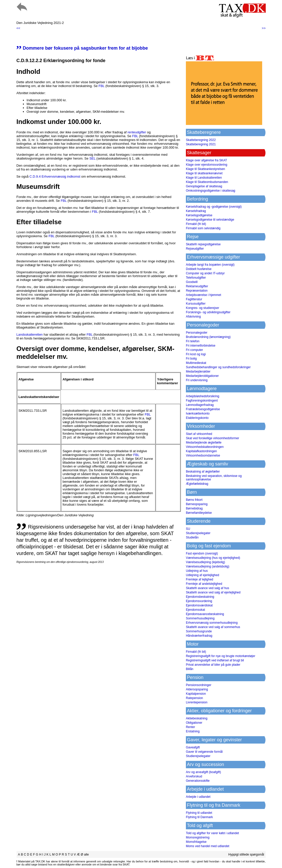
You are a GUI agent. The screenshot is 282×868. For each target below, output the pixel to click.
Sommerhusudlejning (200, 618)
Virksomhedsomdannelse (203, 456)
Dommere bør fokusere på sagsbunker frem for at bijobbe (82, 48)
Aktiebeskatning (197, 718)
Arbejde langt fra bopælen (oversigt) (210, 265)
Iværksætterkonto (198, 414)
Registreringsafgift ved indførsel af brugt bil (215, 660)
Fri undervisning (197, 380)
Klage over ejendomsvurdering (207, 165)
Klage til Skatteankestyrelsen (205, 169)
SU (188, 529)
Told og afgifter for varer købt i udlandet (212, 833)
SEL (92, 158)
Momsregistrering (198, 837)
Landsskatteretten (30, 335)
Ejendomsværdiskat (199, 605)
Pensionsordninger (199, 685)
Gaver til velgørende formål (204, 752)
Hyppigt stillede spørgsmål (246, 855)
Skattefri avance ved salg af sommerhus (213, 627)
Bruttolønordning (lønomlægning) (208, 337)
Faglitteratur (194, 299)
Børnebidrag (194, 508)
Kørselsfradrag (196, 211)
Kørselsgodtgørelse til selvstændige (210, 220)
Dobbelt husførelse (199, 269)
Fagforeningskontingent (202, 401)
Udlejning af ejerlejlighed (203, 575)
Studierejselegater (198, 533)
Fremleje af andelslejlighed (204, 584)
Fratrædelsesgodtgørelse (203, 409)
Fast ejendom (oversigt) (202, 553)
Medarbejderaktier (198, 372)
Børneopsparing (197, 504)
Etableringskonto (197, 418)
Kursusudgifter (196, 304)
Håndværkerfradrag (199, 636)
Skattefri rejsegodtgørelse (203, 244)
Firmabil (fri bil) (196, 224)
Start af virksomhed (199, 434)
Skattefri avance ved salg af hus (207, 588)
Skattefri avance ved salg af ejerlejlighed (213, 592)
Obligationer (194, 723)
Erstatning (193, 731)
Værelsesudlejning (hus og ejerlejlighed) (213, 558)
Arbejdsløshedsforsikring (203, 396)
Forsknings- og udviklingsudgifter (208, 312)
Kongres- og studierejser (203, 308)
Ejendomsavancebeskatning (205, 614)
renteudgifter (137, 132)
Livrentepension (197, 702)
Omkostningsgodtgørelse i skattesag (211, 191)
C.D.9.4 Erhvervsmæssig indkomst (55, 176)
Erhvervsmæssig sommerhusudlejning (212, 623)
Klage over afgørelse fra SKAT (206, 160)
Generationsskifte (198, 781)
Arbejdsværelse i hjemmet (204, 295)
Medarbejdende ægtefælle (204, 443)
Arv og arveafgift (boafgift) (203, 772)
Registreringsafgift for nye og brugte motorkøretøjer (221, 656)
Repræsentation (197, 291)
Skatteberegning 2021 (201, 144)
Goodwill (192, 282)
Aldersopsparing (197, 689)
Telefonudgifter (196, 278)
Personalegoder (197, 333)
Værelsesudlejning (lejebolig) (205, 562)
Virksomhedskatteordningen (205, 447)
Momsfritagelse (196, 842)
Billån (190, 669)
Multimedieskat (196, 363)
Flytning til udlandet (199, 813)
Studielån (192, 537)
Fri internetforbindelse (201, 346)
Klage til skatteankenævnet (204, 173)
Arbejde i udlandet (198, 797)
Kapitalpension (196, 694)
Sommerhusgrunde (199, 631)
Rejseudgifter (195, 249)
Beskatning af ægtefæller (203, 472)
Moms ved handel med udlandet (208, 846)
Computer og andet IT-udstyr (205, 273)
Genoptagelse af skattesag (204, 186)
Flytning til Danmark (199, 817)
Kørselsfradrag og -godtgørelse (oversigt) (214, 207)
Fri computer (194, 350)
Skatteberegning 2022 (201, 140)
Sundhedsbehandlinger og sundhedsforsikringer (218, 367)
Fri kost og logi (196, 354)
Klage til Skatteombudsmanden (207, 182)
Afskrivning (193, 317)
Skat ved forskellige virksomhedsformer (212, 438)
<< (18, 28)
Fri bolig (191, 359)
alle (86, 855)
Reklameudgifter (197, 286)
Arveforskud (194, 776)
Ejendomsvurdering (199, 601)
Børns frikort (194, 500)
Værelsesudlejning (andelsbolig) (208, 566)
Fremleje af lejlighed (199, 579)
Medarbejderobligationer (202, 376)
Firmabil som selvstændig (203, 228)
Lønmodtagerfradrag (200, 405)
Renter (190, 727)
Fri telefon (193, 341)
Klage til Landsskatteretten (204, 178)
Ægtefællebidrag (197, 484)
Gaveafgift (193, 747)
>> (264, 28)
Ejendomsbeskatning (200, 597)
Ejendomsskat (195, 610)
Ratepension (194, 698)
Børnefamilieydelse (199, 513)
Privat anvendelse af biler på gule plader (213, 665)
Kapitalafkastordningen (201, 451)
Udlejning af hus (197, 571)
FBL (101, 86)
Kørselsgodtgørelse (199, 215)
